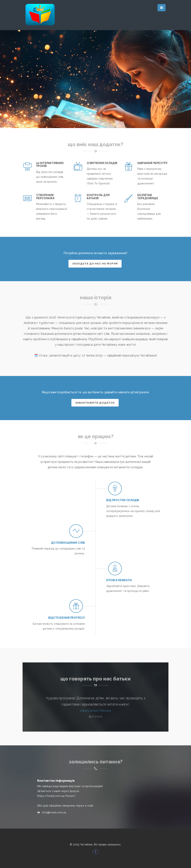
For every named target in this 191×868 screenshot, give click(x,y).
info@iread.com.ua (54, 812)
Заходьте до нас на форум (95, 264)
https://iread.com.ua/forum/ (56, 796)
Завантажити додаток (95, 403)
